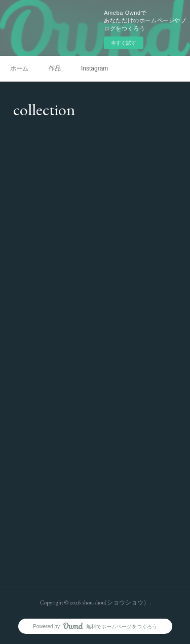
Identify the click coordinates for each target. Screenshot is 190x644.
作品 (55, 68)
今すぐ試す (124, 43)
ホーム (19, 68)
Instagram (94, 68)
